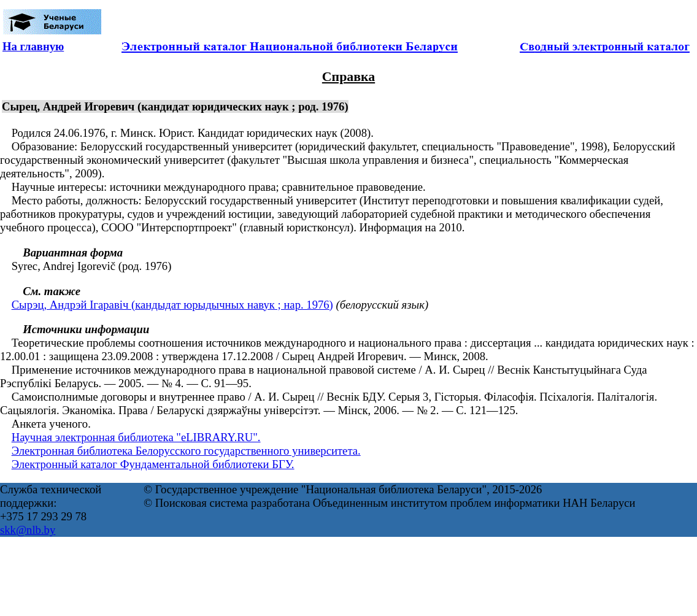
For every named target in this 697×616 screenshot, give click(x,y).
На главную (33, 46)
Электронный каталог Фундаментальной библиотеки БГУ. (153, 464)
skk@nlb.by (28, 530)
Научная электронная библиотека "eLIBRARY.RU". (136, 437)
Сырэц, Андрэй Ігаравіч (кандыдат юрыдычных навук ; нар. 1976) (172, 305)
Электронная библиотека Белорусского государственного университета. (186, 451)
